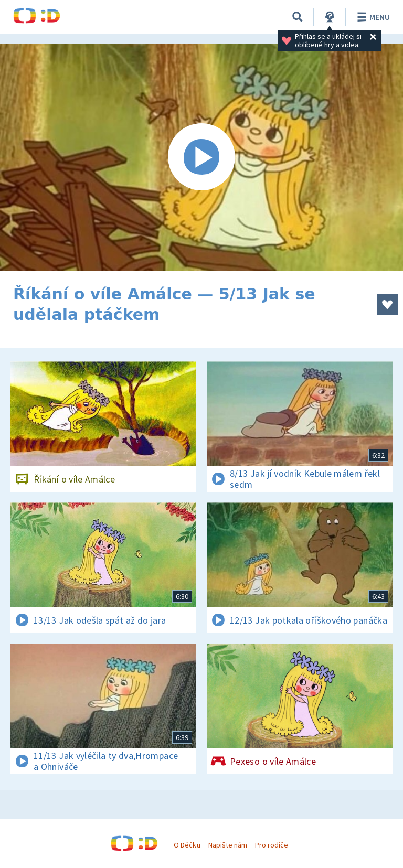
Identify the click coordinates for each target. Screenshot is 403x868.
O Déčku (187, 845)
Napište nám (228, 845)
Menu (372, 17)
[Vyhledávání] (298, 17)
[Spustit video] (201, 157)
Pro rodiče (272, 845)
